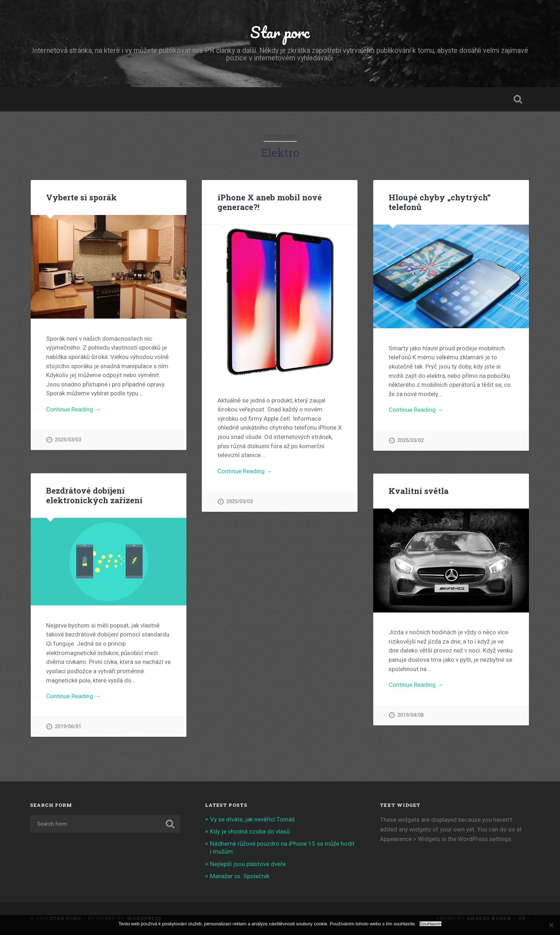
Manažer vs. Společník (240, 876)
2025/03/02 (410, 441)
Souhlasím (431, 924)
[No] (551, 925)
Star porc (280, 32)
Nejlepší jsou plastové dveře (248, 864)
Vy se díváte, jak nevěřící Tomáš (252, 819)
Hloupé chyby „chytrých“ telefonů (440, 202)
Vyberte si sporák (81, 197)
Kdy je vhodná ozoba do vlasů (250, 831)
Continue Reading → (73, 409)
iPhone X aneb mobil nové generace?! (270, 202)
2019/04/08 (410, 715)
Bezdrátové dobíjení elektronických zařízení (94, 495)
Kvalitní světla (419, 491)
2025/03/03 (68, 440)
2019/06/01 (68, 727)
